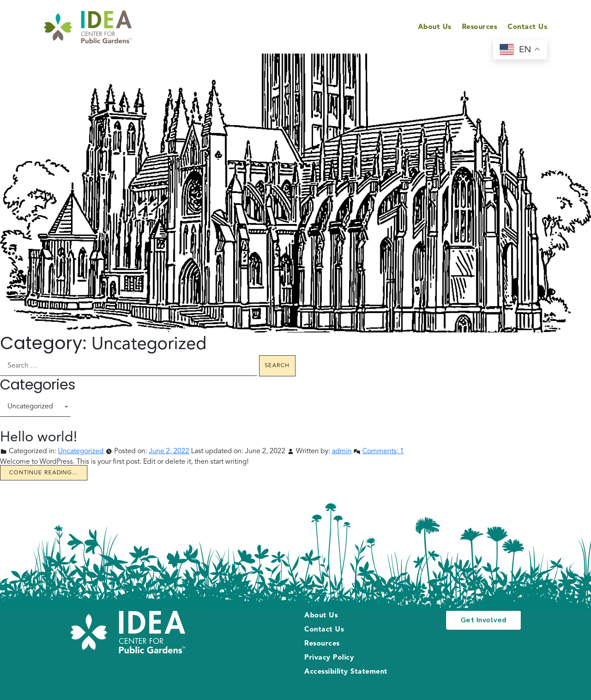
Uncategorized (81, 451)
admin (342, 451)
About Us (435, 27)
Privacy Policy (329, 658)
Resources (480, 27)
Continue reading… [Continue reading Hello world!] (44, 473)
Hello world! (39, 438)
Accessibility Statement (346, 672)
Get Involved (484, 620)
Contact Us (527, 27)
